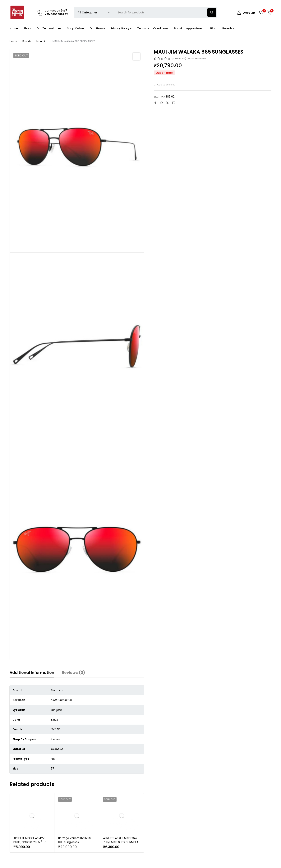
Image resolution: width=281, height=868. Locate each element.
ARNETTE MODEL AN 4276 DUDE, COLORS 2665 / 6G (30, 840)
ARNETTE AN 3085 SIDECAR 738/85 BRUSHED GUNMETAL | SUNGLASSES (121, 842)
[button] (136, 56)
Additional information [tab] (32, 673)
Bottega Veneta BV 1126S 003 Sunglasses (74, 840)
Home (13, 41)
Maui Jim (42, 41)
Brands (27, 41)
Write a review (197, 59)
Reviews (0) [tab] (74, 673)
